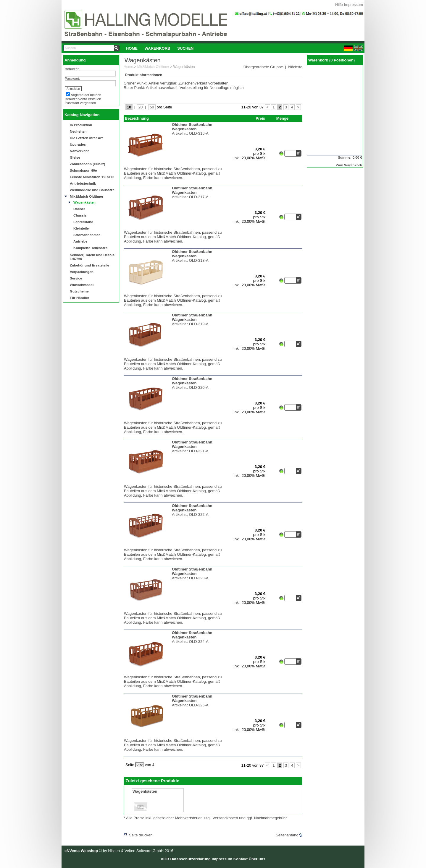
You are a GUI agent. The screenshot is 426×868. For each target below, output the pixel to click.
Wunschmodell (82, 285)
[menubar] (160, 48)
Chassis (80, 215)
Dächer (79, 209)
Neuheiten (78, 131)
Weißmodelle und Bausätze (92, 190)
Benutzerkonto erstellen (83, 99)
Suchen (185, 48)
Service (76, 278)
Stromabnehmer (87, 235)
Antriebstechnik (83, 183)
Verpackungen (82, 272)
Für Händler (80, 298)
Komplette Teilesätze (90, 248)
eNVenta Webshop (81, 851)
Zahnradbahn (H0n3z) (87, 164)
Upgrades (78, 144)
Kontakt (241, 859)
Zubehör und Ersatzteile (89, 265)
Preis (260, 118)
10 (129, 107)
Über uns (257, 859)
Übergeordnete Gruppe (263, 67)
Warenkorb (158, 48)
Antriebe (80, 241)
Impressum (354, 5)
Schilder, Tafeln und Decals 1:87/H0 (92, 257)
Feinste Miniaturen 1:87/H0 (92, 177)
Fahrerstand (83, 222)
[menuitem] (132, 48)
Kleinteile (81, 228)
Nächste (295, 67)
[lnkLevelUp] (136, 827)
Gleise (75, 157)
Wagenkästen (84, 202)
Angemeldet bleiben (86, 95)
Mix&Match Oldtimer (87, 196)
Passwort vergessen (80, 103)
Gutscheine (79, 291)
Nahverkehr (79, 151)
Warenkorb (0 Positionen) (331, 60)
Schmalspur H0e (83, 170)
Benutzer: (72, 69)
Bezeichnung (137, 118)
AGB (165, 859)
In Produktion (81, 125)
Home (132, 48)
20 (141, 107)
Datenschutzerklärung (190, 859)
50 (152, 107)
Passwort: (72, 78)
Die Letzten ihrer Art (86, 138)
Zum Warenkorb (349, 165)
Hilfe (339, 5)
